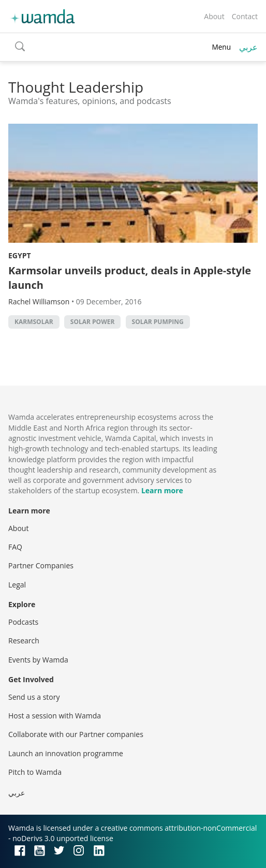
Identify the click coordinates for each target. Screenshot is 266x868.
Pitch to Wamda (35, 772)
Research (24, 641)
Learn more (162, 490)
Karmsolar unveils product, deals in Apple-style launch (130, 278)
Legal (17, 585)
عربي (248, 47)
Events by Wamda (38, 660)
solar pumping (158, 322)
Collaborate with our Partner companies (76, 734)
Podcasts (23, 622)
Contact (245, 16)
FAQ (15, 547)
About (214, 16)
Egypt (20, 255)
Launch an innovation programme (66, 753)
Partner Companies (41, 565)
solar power (93, 322)
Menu (221, 47)
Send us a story (34, 697)
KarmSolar (34, 322)
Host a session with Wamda (55, 716)
